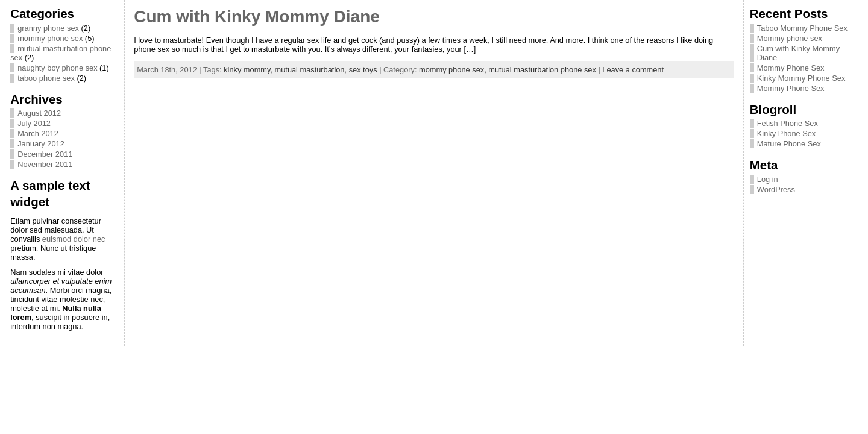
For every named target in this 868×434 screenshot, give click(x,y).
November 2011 (45, 164)
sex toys (363, 70)
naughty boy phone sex (57, 68)
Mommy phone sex (790, 38)
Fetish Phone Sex (788, 123)
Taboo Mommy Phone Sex (802, 28)
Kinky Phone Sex (786, 134)
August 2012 (39, 113)
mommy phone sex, (454, 70)
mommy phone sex (50, 38)
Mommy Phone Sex (791, 68)
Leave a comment (633, 70)
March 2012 (38, 134)
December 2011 (45, 154)
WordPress (776, 190)
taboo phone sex (46, 78)
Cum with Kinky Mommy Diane (257, 17)
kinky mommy (247, 70)
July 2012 (34, 123)
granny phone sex (48, 28)
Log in (768, 179)
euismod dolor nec (74, 239)
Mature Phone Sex (789, 144)
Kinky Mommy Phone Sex (801, 78)
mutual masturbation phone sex (542, 70)
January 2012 (41, 144)
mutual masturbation (310, 70)
